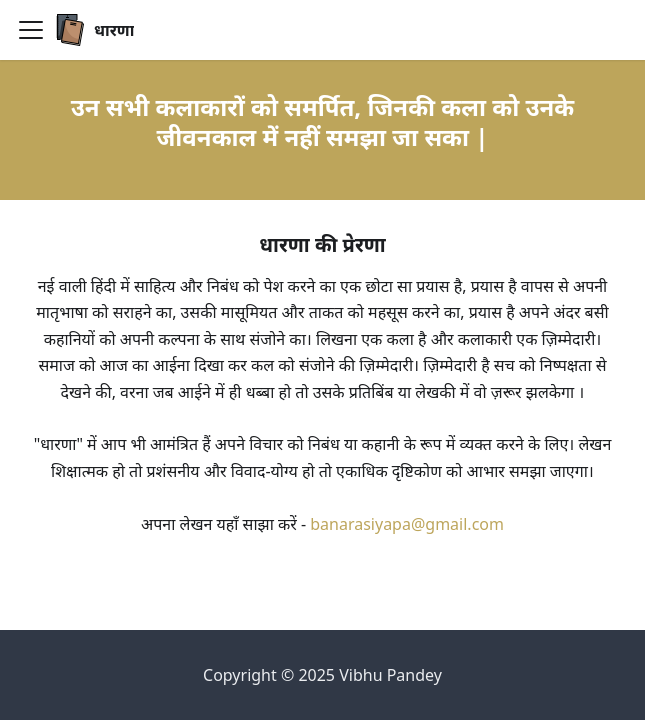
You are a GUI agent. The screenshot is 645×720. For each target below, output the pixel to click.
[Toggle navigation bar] (31, 30)
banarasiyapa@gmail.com (407, 524)
